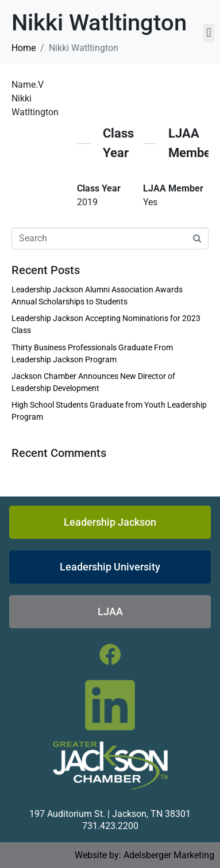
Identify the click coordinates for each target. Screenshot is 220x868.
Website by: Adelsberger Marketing (144, 855)
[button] (209, 33)
